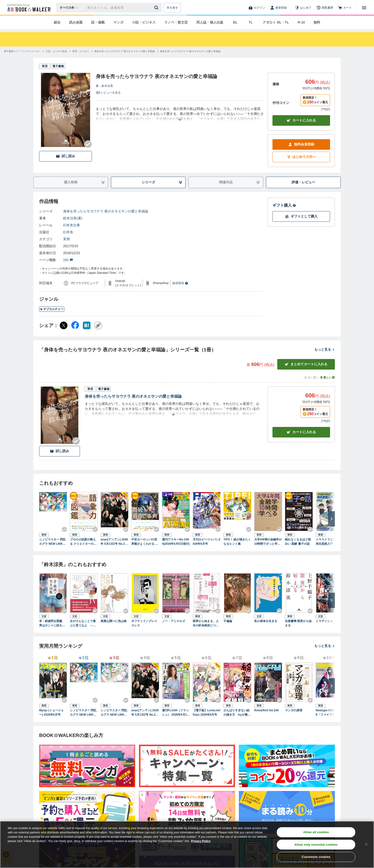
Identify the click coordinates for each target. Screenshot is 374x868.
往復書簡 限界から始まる (298, 623)
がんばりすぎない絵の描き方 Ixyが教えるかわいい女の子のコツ (237, 713)
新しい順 (327, 377)
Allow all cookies (316, 832)
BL (235, 22)
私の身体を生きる (266, 621)
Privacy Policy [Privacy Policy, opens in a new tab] (201, 841)
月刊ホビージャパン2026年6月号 (207, 542)
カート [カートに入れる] (301, 432)
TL (250, 22)
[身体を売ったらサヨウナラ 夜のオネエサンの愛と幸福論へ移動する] (124, 51)
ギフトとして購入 (301, 216)
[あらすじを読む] (180, 114)
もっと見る (325, 349)
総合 (57, 22)
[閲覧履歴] (325, 8)
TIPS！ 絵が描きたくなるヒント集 (237, 542)
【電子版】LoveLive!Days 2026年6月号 (207, 712)
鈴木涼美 (107, 86)
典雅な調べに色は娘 (114, 621)
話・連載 (98, 22)
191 (68, 260)
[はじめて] (303, 8)
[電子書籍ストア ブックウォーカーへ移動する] (22, 51)
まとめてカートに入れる (306, 364)
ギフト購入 (284, 205)
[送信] (157, 8)
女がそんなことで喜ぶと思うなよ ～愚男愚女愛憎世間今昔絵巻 (83, 623)
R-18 (301, 22)
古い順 (310, 377)
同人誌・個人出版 (210, 22)
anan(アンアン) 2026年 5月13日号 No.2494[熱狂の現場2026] (114, 542)
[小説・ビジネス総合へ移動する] (56, 51)
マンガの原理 (294, 710)
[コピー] (98, 325)
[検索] (157, 8)
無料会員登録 (301, 144)
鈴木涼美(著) (73, 218)
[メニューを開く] (364, 8)
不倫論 (228, 621)
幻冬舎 (68, 232)
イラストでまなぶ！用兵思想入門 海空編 (329, 542)
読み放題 (76, 22)
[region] (187, 844)
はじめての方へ (301, 157)
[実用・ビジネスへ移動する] (81, 51)
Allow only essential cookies (316, 845)
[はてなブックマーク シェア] (87, 325)
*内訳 (326, 109)
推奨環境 (180, 283)
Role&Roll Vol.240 (266, 710)
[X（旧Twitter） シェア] (64, 325)
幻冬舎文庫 (72, 225)
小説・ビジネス (144, 22)
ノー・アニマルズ (174, 621)
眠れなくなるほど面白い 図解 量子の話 (298, 542)
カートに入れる (301, 120)
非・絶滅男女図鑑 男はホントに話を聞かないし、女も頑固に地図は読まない (52, 623)
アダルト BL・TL (276, 22)
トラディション (326, 621)
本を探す (172, 8)
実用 (66, 239)
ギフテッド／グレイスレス (144, 623)
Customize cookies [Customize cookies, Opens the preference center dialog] (316, 857)
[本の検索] (70, 8)
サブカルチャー (52, 309)
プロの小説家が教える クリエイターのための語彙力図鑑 (83, 542)
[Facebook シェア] (75, 325)
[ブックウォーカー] (28, 8)
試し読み (66, 156)
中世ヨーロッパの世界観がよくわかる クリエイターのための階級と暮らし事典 (145, 542)
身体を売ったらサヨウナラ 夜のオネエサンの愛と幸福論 (106, 211)
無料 (317, 22)
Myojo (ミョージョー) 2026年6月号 (51, 712)
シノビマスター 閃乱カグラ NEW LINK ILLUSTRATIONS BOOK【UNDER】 (114, 713)
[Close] (366, 844)
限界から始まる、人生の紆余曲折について (206, 623)
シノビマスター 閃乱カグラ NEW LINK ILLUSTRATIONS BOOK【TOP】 (53, 542)
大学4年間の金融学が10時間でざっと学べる (268, 542)
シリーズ (162, 182)
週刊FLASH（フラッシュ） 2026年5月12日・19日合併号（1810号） (175, 713)
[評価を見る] (108, 92)
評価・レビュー (303, 182)
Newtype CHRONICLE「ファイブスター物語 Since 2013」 (330, 713)
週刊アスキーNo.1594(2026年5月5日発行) (176, 542)
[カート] (345, 8)
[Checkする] (88, 144)
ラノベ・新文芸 (176, 22)
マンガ (118, 22)
